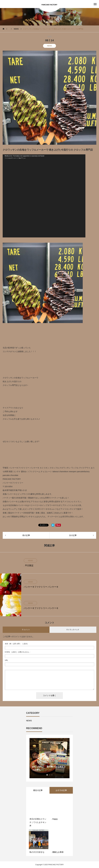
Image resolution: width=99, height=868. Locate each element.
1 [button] (47, 775)
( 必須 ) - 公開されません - (18, 652)
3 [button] (52, 775)
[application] (44, 196)
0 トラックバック (73, 630)
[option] (49, 758)
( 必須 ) (16, 644)
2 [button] (49, 775)
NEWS (49, 46)
